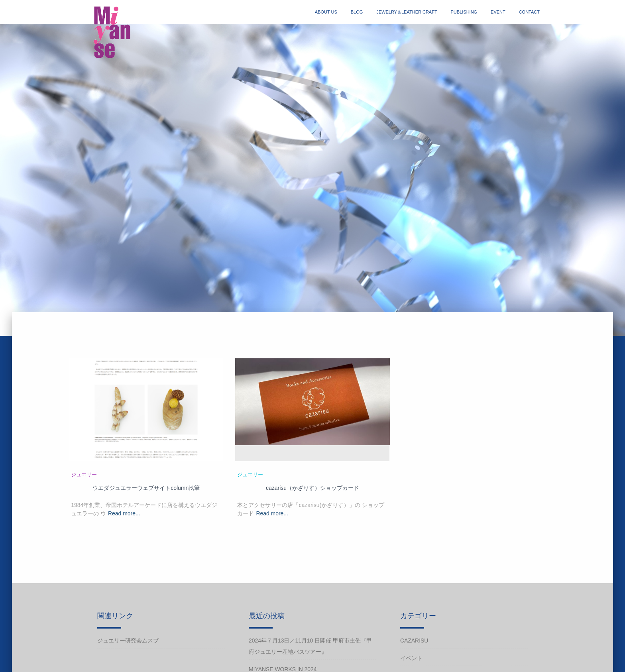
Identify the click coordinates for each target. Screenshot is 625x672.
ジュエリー (84, 475)
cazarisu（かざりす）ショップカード (312, 488)
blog (357, 12)
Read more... (124, 513)
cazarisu (414, 641)
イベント (411, 658)
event (498, 12)
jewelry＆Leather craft (407, 12)
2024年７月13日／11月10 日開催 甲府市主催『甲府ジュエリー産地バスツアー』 (311, 646)
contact (529, 12)
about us (326, 12)
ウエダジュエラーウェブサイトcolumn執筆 (146, 488)
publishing (464, 12)
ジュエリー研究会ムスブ (128, 641)
